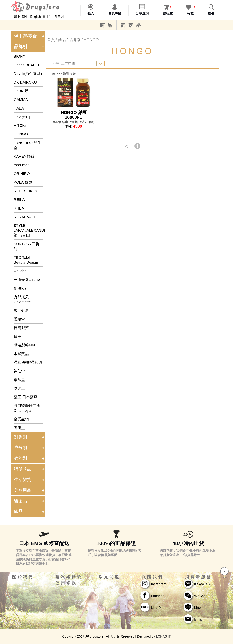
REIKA (19, 200)
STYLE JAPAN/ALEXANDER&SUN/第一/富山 (28, 230)
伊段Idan (21, 288)
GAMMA (21, 100)
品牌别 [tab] (30, 47)
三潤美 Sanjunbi (27, 279)
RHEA (19, 208)
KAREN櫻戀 (24, 156)
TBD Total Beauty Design (26, 260)
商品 (107, 25)
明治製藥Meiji (25, 345)
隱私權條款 (69, 577)
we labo (20, 271)
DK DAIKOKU (25, 82)
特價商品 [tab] (30, 469)
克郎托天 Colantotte (22, 299)
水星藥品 (21, 354)
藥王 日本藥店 (26, 397)
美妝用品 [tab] (30, 490)
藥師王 (19, 388)
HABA (19, 108)
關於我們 (23, 577)
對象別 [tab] (30, 437)
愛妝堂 (19, 319)
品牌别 (75, 40)
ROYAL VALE (25, 217)
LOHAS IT (163, 636)
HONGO (21, 134)
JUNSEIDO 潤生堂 (27, 145)
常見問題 (109, 577)
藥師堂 (19, 380)
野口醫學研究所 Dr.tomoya (27, 408)
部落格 (132, 25)
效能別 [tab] (30, 458)
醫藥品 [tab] (30, 501)
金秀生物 (21, 419)
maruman (22, 165)
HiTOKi (20, 125)
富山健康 (21, 310)
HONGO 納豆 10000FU (74, 115)
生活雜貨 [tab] (30, 479)
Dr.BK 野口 (23, 91)
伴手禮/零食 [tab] (30, 36)
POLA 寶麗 (23, 182)
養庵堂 (19, 428)
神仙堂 (19, 371)
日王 (17, 336)
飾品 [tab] (30, 511)
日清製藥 (21, 328)
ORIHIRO (22, 174)
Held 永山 (22, 117)
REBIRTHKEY (26, 191)
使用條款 (66, 583)
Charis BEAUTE (27, 65)
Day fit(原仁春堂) (28, 74)
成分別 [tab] (30, 448)
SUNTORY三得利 (27, 246)
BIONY (20, 56)
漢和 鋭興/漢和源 (28, 362)
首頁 (51, 40)
